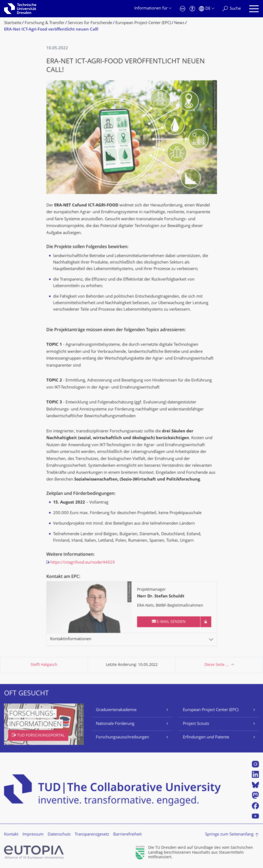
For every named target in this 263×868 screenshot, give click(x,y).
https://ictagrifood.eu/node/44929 (83, 563)
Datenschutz (59, 835)
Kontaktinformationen (71, 639)
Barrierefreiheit (127, 835)
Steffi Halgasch (44, 665)
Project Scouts (196, 724)
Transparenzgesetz (92, 835)
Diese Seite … (217, 665)
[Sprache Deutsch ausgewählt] (207, 9)
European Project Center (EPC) (211, 710)
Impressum (33, 835)
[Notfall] (183, 9)
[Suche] (232, 9)
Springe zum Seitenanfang (229, 835)
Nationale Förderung (115, 724)
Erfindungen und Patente (206, 737)
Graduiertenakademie (116, 710)
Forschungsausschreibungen (122, 737)
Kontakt (11, 835)
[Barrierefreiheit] (192, 9)
